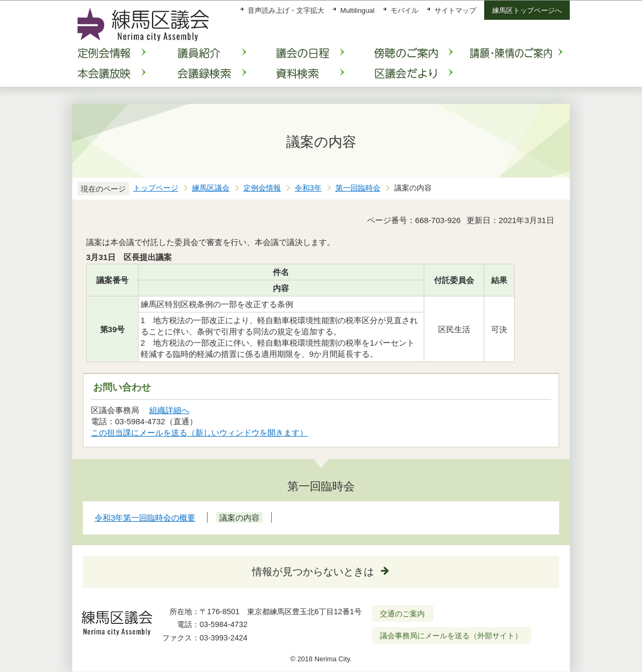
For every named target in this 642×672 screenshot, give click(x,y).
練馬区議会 (211, 188)
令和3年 (308, 188)
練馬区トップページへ (527, 10)
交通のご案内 (402, 614)
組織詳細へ (169, 410)
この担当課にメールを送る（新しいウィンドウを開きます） (200, 433)
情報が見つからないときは (313, 572)
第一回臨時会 (358, 188)
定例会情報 (262, 188)
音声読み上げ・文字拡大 (286, 10)
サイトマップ (455, 10)
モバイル (404, 10)
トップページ (156, 188)
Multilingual (357, 10)
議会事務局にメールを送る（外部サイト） (451, 636)
